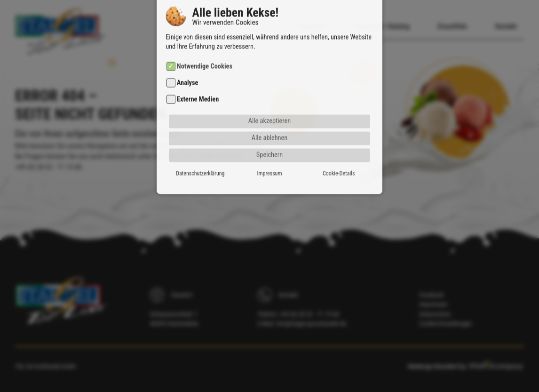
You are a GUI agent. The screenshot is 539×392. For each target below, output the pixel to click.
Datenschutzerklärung (200, 157)
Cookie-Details (339, 157)
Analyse (188, 66)
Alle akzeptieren (270, 104)
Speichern (269, 138)
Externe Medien (198, 83)
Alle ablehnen (270, 121)
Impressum (270, 157)
